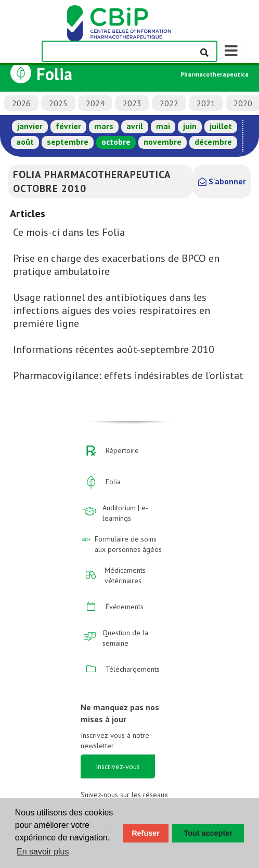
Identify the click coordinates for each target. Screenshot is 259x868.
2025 (58, 103)
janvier (30, 126)
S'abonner (222, 181)
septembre (68, 142)
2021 (206, 103)
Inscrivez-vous (118, 766)
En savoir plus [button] (43, 852)
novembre (163, 142)
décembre (213, 142)
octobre (116, 142)
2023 (132, 103)
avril (135, 126)
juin (190, 126)
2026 (21, 103)
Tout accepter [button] (208, 833)
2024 (95, 103)
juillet (221, 126)
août (25, 142)
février (68, 126)
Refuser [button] (146, 833)
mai (163, 126)
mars (104, 126)
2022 (169, 103)
